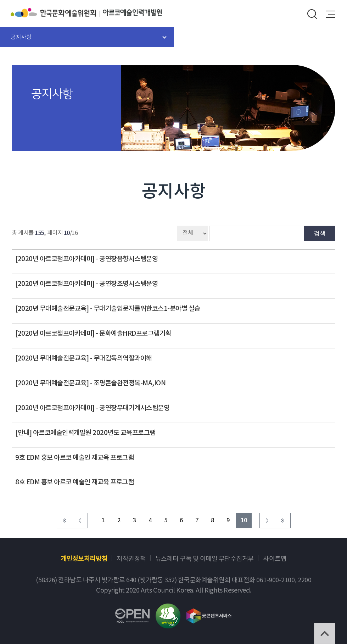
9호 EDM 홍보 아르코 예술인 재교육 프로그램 (74, 458)
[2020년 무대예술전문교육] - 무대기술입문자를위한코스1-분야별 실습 (108, 309)
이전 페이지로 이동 (80, 521)
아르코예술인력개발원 (132, 13)
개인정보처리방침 (84, 559)
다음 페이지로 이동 (267, 521)
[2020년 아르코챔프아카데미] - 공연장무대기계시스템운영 (92, 408)
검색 (320, 233)
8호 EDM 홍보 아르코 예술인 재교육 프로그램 (74, 482)
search (312, 14)
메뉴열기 (331, 14)
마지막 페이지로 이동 (283, 521)
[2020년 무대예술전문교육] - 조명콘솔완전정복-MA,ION (90, 383)
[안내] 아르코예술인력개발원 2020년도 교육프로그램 (85, 433)
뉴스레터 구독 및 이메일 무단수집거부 (205, 559)
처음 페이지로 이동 (65, 521)
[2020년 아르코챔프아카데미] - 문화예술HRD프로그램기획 (93, 334)
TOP (325, 633)
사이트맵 (275, 559)
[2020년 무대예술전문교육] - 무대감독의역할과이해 (84, 358)
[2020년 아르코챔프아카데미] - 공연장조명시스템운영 (86, 284)
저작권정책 (131, 559)
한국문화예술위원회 (57, 13)
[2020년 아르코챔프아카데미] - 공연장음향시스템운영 (86, 259)
